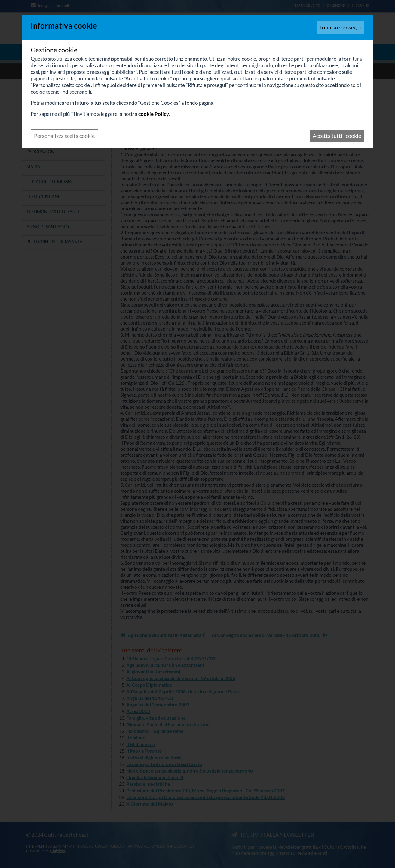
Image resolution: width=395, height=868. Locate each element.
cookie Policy (154, 114)
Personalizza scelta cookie (64, 136)
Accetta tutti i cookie (337, 136)
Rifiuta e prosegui (341, 27)
